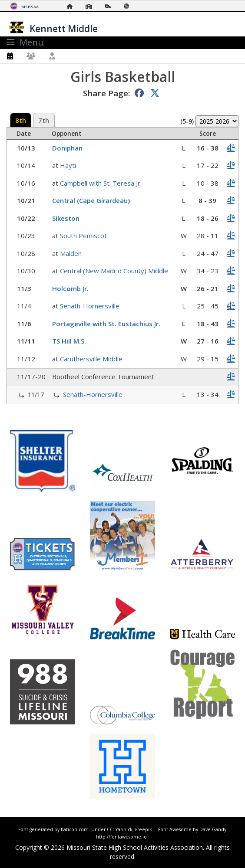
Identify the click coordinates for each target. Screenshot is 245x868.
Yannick (124, 829)
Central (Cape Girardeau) (91, 200)
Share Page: (106, 93)
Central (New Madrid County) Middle (114, 271)
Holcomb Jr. (70, 288)
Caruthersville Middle (91, 359)
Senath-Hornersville (90, 306)
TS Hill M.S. (69, 341)
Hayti (68, 165)
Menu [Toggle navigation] (25, 43)
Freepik (144, 829)
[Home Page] (72, 6)
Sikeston (66, 218)
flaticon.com (75, 829)
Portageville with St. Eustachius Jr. (106, 324)
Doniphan (67, 148)
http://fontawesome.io (121, 837)
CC (110, 829)
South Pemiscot (83, 236)
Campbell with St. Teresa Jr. (101, 183)
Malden (71, 253)
